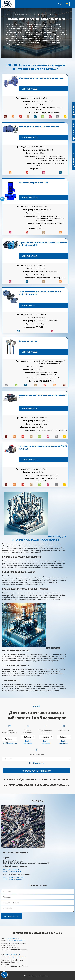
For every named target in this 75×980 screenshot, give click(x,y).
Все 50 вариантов (64, 742)
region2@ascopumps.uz (16, 957)
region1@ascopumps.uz (16, 940)
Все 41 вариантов (10, 743)
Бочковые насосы (28, 341)
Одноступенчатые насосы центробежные (41, 78)
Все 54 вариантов (28, 742)
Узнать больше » (30, 89)
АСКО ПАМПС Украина (13, 880)
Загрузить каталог (74, 129)
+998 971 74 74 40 (61, 4)
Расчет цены (74, 108)
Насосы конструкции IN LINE (34, 183)
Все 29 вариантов (36, 763)
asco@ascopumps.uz (11, 869)
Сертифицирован (36, 752)
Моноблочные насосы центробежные (39, 127)
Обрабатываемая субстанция (46, 729)
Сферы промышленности (10, 729)
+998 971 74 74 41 (12, 938)
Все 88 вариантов (46, 742)
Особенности (64, 728)
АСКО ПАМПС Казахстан (14, 878)
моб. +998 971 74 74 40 (13, 871)
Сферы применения (28, 729)
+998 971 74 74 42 (12, 955)
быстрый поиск (74, 159)
